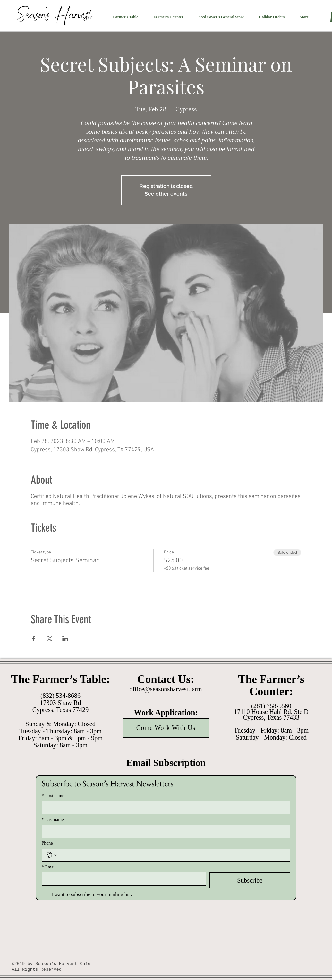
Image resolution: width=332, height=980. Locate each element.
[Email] (122, 879)
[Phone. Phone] (172, 855)
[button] (126, 17)
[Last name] (164, 831)
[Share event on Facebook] (34, 639)
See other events (166, 194)
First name (53, 796)
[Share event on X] (50, 639)
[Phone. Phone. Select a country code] (52, 855)
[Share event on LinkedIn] (65, 639)
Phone (47, 843)
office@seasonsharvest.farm (166, 689)
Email (49, 867)
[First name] (164, 807)
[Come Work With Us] (166, 728)
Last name (53, 819)
